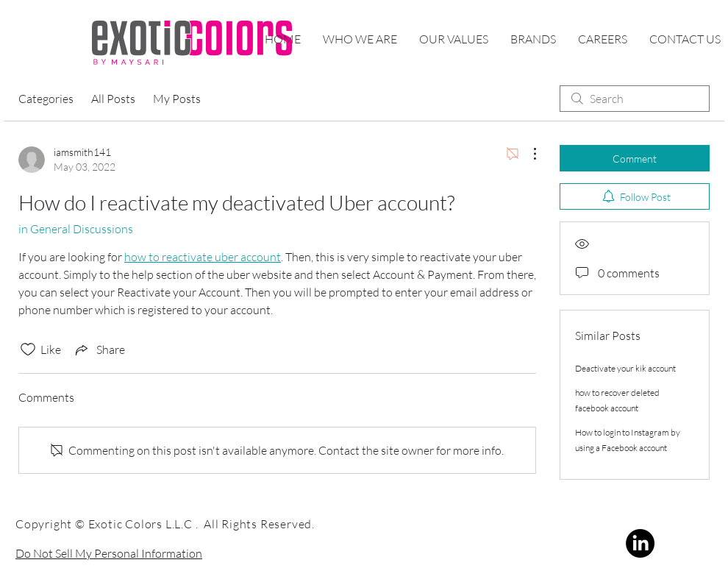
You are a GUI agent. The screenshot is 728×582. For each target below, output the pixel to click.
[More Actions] (527, 154)
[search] (635, 99)
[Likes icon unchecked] (28, 349)
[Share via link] (99, 349)
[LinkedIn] (640, 543)
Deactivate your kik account (625, 368)
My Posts (177, 99)
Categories (46, 99)
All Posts (113, 99)
